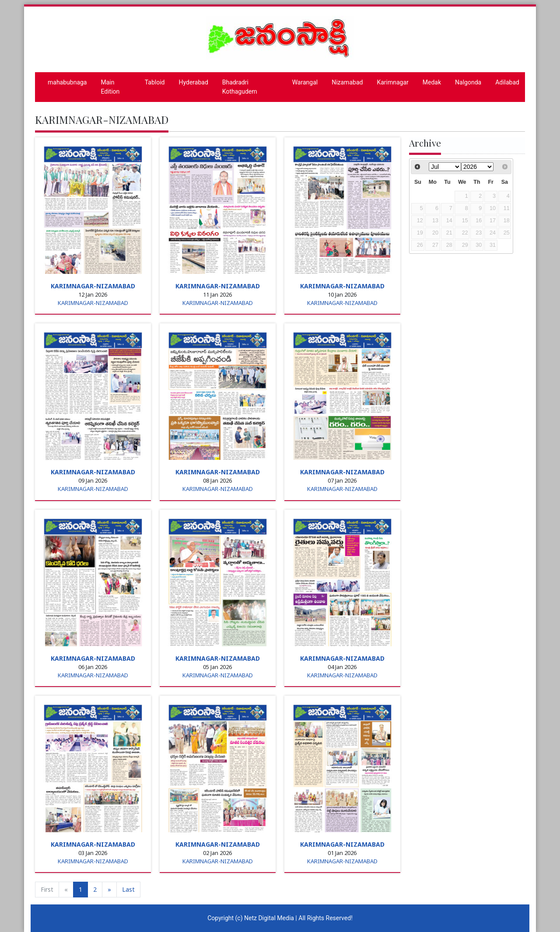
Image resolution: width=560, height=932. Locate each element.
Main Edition (110, 87)
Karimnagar (392, 82)
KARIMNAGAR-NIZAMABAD (93, 286)
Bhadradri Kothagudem (240, 87)
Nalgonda (468, 82)
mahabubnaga (67, 82)
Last (128, 889)
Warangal (305, 82)
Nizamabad (347, 82)
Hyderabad (194, 82)
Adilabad (507, 82)
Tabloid (155, 82)
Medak (432, 82)
